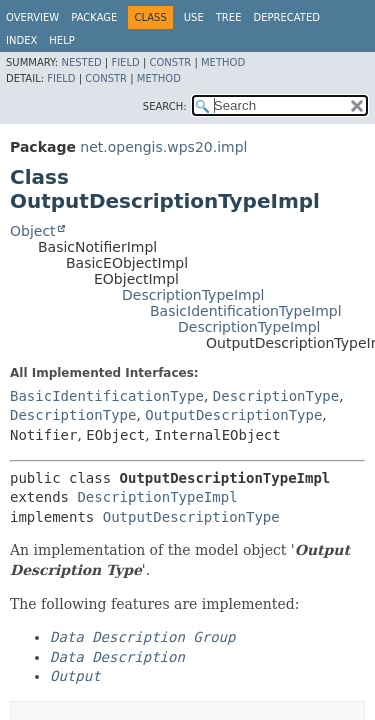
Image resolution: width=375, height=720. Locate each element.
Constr (170, 62)
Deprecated (286, 17)
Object (33, 231)
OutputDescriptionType (233, 415)
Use (194, 17)
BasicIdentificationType (107, 396)
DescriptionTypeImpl (193, 295)
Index (21, 40)
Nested (81, 62)
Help (61, 40)
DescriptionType (276, 396)
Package (94, 17)
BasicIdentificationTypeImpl (246, 311)
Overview (32, 17)
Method (223, 62)
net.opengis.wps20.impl (163, 147)
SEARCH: (165, 106)
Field (125, 62)
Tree (229, 17)
